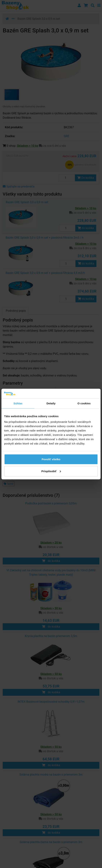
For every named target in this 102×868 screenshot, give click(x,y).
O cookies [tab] (84, 403)
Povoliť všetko (51, 459)
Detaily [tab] (51, 403)
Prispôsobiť (51, 471)
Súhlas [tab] (18, 403)
